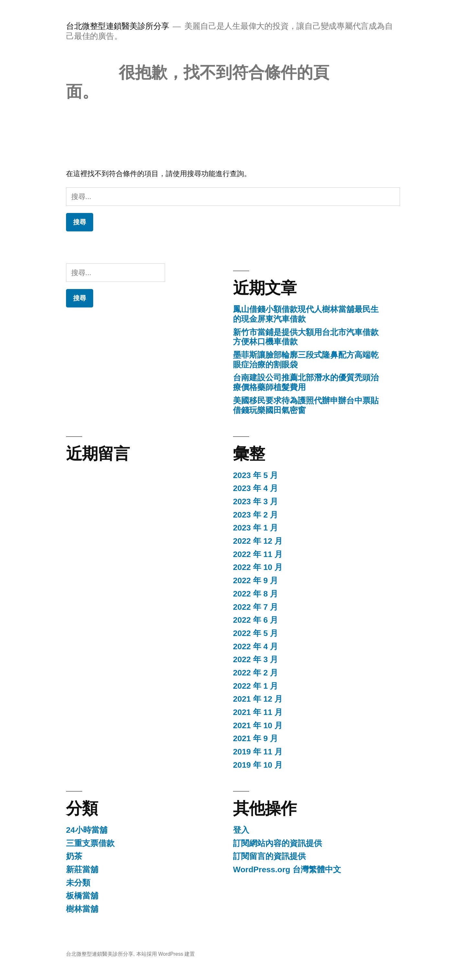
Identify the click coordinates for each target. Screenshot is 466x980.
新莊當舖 (82, 869)
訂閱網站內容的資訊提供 (277, 843)
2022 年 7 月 (255, 607)
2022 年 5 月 (255, 633)
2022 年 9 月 (255, 580)
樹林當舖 (82, 909)
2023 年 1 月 (255, 528)
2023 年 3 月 (255, 501)
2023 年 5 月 (255, 475)
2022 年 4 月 (255, 646)
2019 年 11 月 (258, 752)
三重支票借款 (90, 843)
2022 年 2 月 (255, 673)
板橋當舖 (82, 896)
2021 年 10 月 (258, 725)
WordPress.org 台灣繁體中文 (287, 869)
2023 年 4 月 (255, 488)
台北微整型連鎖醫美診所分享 (118, 26)
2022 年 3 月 (255, 659)
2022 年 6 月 (255, 620)
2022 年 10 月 (258, 567)
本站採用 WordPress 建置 (166, 954)
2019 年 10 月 (258, 765)
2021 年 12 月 (258, 699)
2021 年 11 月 (258, 712)
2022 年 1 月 (255, 686)
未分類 (78, 883)
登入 (241, 830)
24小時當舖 (87, 830)
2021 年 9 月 (255, 738)
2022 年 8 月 (255, 594)
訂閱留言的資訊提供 (269, 856)
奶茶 (74, 856)
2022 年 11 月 (258, 554)
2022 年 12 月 (258, 541)
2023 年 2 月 (255, 515)
